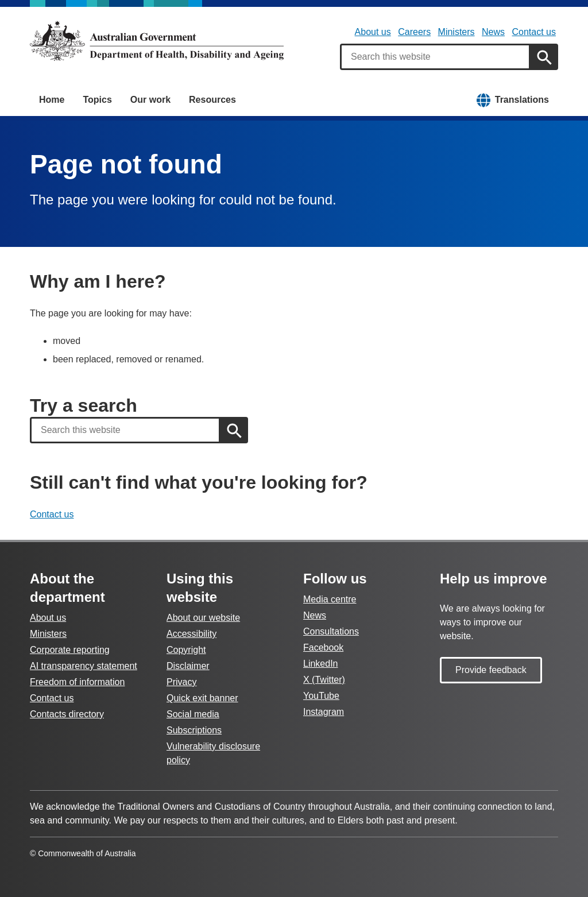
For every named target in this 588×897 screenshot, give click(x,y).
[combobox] (435, 57)
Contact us (534, 32)
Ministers (457, 32)
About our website (203, 618)
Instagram (324, 712)
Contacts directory (67, 714)
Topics (97, 100)
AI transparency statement (84, 666)
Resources (212, 100)
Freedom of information (77, 682)
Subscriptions (194, 730)
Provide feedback (491, 670)
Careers (414, 32)
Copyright (186, 650)
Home (52, 100)
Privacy (181, 682)
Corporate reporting (70, 650)
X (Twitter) (324, 680)
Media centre (330, 599)
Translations (522, 100)
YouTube (321, 696)
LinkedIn (321, 664)
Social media (193, 714)
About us (373, 32)
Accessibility (192, 634)
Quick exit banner (202, 698)
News (493, 32)
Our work (150, 100)
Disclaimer (188, 666)
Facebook (323, 647)
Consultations (331, 631)
